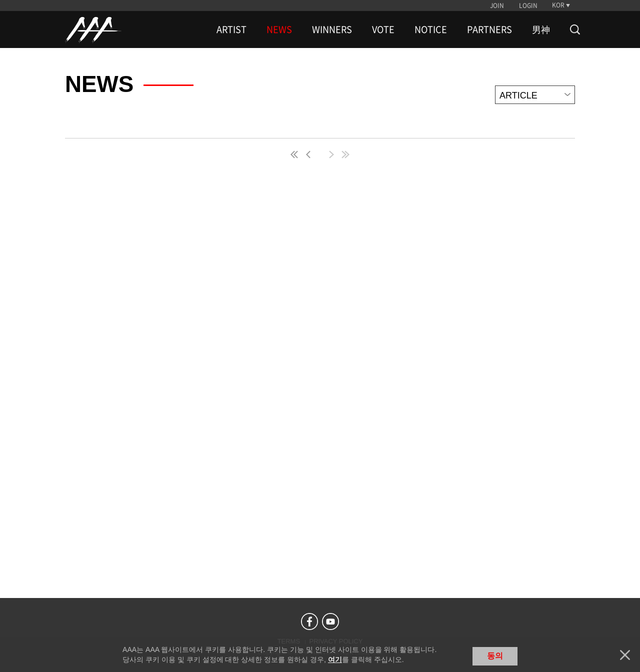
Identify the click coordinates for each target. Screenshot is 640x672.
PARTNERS (489, 29)
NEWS (279, 29)
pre (310, 154)
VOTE (383, 29)
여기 (335, 659)
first (295, 154)
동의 (495, 656)
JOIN (497, 5)
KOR (558, 5)
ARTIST (231, 29)
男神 (541, 29)
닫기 (625, 655)
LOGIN (528, 5)
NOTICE (431, 29)
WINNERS (332, 29)
